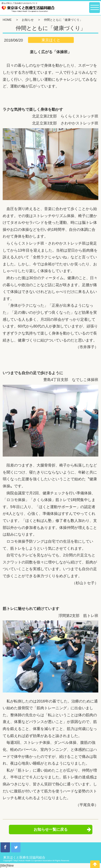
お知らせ (28, 20)
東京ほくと (51, 40)
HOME (7, 20)
